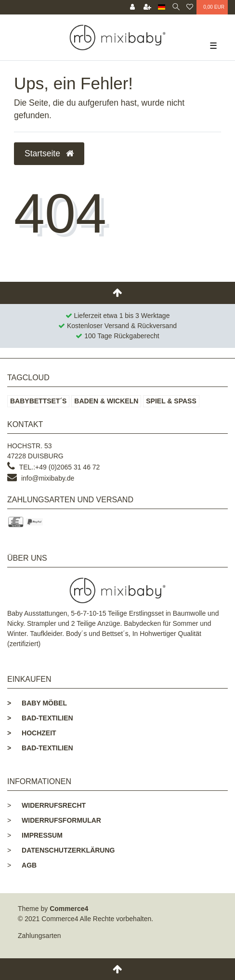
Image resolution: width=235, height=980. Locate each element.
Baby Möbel (37, 703)
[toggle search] (176, 7)
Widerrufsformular (61, 820)
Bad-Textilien (40, 718)
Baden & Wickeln (106, 401)
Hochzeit (32, 733)
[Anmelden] (132, 7)
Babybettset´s (38, 401)
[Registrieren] (147, 7)
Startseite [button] (49, 153)
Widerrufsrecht (54, 805)
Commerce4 (69, 909)
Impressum (42, 835)
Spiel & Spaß (171, 401)
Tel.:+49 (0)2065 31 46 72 (60, 467)
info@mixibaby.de (48, 478)
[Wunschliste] (190, 7)
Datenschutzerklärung (68, 850)
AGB (29, 865)
